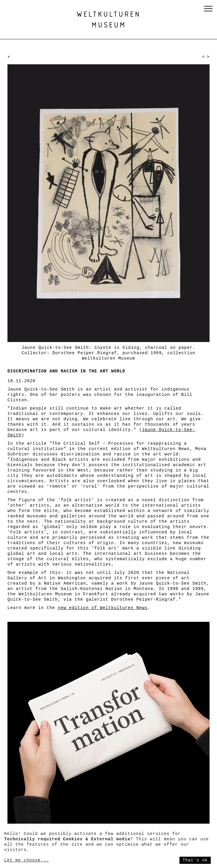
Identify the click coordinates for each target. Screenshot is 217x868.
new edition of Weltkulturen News (103, 608)
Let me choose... (27, 860)
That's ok (195, 860)
